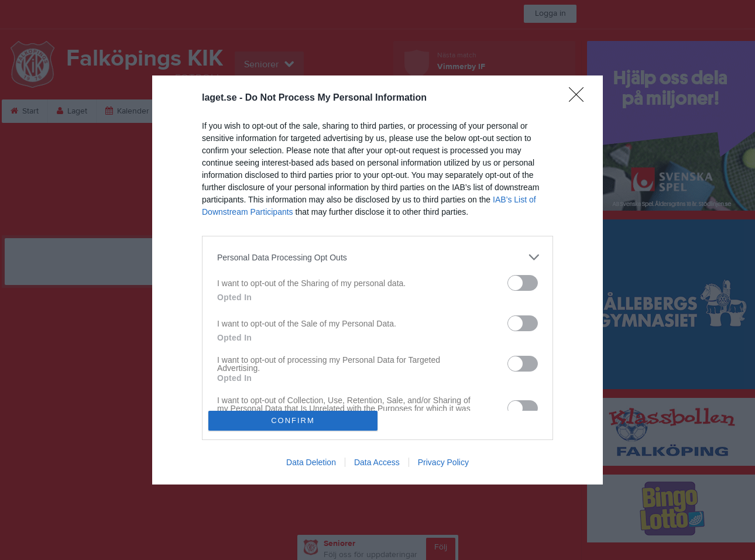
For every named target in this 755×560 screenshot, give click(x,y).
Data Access (377, 462)
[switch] (523, 283)
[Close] (580, 98)
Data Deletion (311, 462)
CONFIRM (293, 420)
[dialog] (377, 280)
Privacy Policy (443, 462)
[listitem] (377, 257)
